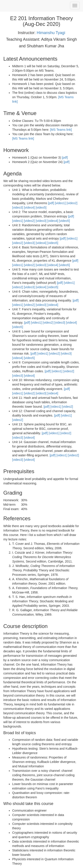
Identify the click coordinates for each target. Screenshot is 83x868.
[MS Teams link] (61, 130)
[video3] (18, 207)
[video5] (41, 207)
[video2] (72, 203)
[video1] (60, 203)
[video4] (29, 207)
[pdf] (65, 157)
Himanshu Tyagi (51, 33)
